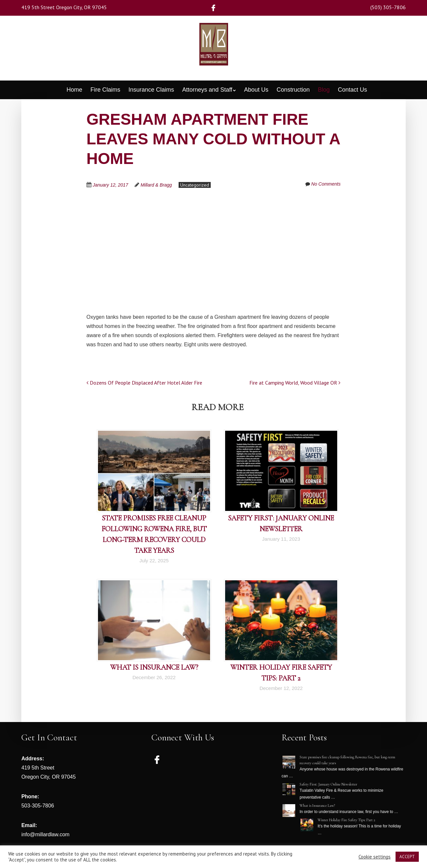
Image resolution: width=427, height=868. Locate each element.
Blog (324, 90)
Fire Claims (105, 90)
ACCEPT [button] (407, 857)
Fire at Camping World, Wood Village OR (295, 383)
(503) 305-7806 (388, 7)
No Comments (326, 184)
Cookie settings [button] (375, 857)
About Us (256, 90)
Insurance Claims (151, 90)
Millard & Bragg (156, 185)
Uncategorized (195, 185)
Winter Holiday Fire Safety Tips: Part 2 (346, 820)
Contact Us (352, 90)
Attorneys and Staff (207, 90)
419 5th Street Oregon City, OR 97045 (64, 7)
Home (74, 90)
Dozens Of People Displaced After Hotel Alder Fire (144, 383)
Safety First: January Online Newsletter (328, 784)
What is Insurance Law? (154, 667)
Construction (293, 90)
